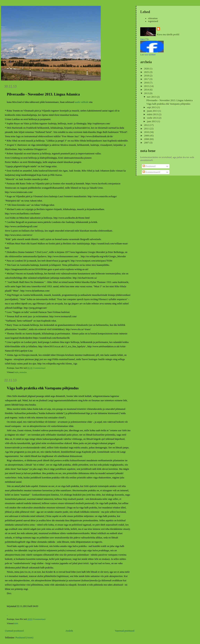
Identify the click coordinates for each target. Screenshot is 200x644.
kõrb (16, 623)
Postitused (149, 166)
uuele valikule (82, 102)
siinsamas (153, 18)
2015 (147, 86)
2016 (147, 83)
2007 (147, 143)
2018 (147, 76)
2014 (147, 90)
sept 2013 (152, 107)
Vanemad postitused (125, 631)
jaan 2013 (152, 121)
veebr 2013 (153, 118)
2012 (147, 125)
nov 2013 (152, 97)
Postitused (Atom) (24, 638)
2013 (147, 93)
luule (16, 372)
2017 (147, 79)
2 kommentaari (39, 368)
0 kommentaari (39, 619)
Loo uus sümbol (148, 55)
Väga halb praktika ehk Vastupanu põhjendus (43, 388)
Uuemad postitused (14, 631)
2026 (147, 69)
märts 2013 (153, 114)
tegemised (153, 21)
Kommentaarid (151, 172)
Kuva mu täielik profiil (168, 34)
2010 (147, 132)
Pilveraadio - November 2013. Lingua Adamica (43, 94)
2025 (147, 72)
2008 (147, 139)
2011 (147, 129)
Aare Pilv (145, 39)
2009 (147, 136)
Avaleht (69, 631)
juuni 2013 (153, 111)
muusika (23, 372)
